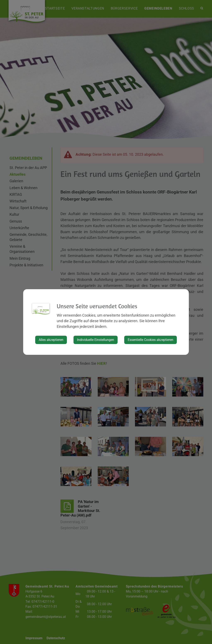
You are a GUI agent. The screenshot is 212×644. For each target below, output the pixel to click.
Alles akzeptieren (51, 340)
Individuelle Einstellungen (96, 340)
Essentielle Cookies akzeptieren (151, 340)
